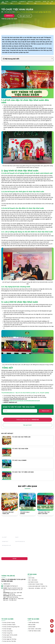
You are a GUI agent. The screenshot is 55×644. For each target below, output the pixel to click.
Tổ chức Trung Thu (7, 633)
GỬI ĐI (14, 559)
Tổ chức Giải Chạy (6, 637)
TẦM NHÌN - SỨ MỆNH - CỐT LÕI (37, 588)
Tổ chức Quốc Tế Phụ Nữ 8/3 (9, 635)
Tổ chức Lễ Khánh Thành (8, 625)
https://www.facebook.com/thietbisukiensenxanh (25, 401)
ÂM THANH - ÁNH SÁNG (34, 629)
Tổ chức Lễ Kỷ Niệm (7, 631)
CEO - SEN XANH (32, 580)
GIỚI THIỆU (31, 578)
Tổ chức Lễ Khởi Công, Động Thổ (10, 627)
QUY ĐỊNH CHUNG (33, 582)
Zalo (52, 631)
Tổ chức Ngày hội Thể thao (9, 639)
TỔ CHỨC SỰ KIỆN (10, 12)
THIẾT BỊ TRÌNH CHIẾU (34, 631)
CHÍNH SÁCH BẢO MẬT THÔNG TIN (37, 586)
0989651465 (9, 16)
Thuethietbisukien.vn (34, 50)
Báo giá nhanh (25, 16)
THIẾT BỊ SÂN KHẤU (33, 623)
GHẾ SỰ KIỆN (31, 627)
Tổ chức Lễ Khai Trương (8, 623)
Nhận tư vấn (45, 411)
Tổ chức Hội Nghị (6, 629)
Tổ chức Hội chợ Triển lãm (9, 641)
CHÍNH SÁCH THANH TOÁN (35, 584)
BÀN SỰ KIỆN (31, 625)
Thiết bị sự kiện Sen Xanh (28, 420)
